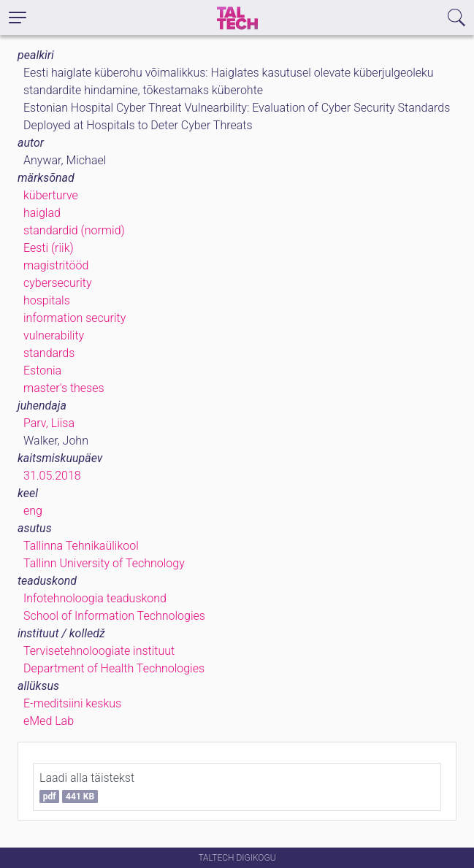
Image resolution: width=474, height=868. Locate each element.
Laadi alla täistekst (87, 787)
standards (49, 353)
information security (74, 318)
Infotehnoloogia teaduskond (95, 598)
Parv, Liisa (49, 423)
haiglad (42, 213)
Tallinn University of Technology (104, 563)
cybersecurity (58, 283)
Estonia (42, 370)
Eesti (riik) (49, 248)
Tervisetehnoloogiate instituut (99, 651)
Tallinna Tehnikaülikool (81, 546)
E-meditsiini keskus (72, 703)
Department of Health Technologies (114, 668)
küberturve (51, 195)
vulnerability (54, 335)
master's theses (64, 388)
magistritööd (56, 265)
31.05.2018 (52, 476)
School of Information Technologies (114, 616)
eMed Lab (49, 721)
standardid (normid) (74, 230)
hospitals (47, 300)
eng (33, 511)
